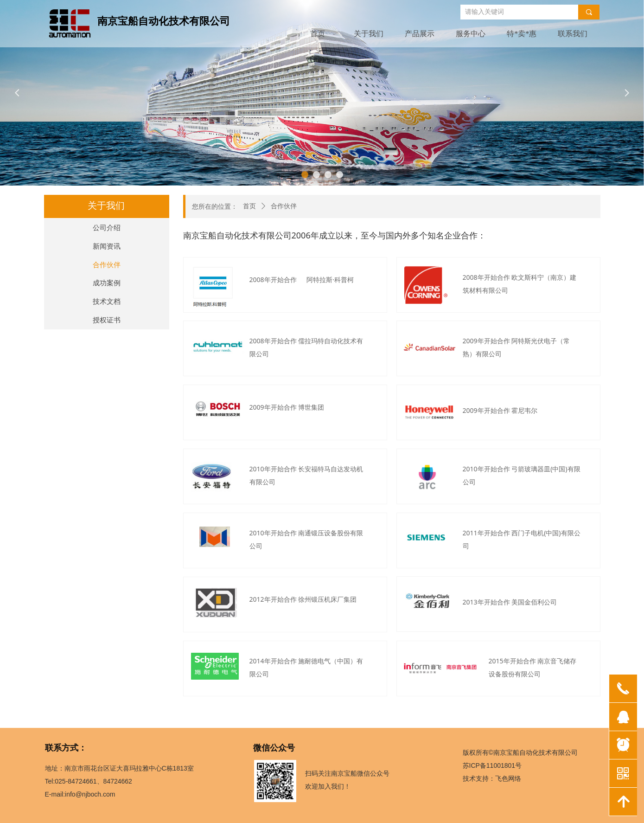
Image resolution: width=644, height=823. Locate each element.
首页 (249, 206)
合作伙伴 (284, 206)
